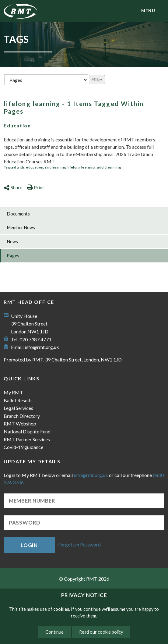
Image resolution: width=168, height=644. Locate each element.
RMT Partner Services (27, 439)
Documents (18, 214)
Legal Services (18, 408)
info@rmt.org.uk (42, 347)
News (12, 242)
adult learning (109, 167)
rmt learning (55, 167)
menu (148, 11)
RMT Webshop (20, 423)
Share (13, 187)
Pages (13, 256)
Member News (21, 228)
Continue (54, 632)
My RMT (13, 392)
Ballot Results (18, 400)
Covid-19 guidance (23, 447)
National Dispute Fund (27, 431)
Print (35, 187)
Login (29, 545)
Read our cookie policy (101, 632)
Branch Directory (22, 416)
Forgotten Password (79, 544)
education (35, 167)
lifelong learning (82, 167)
